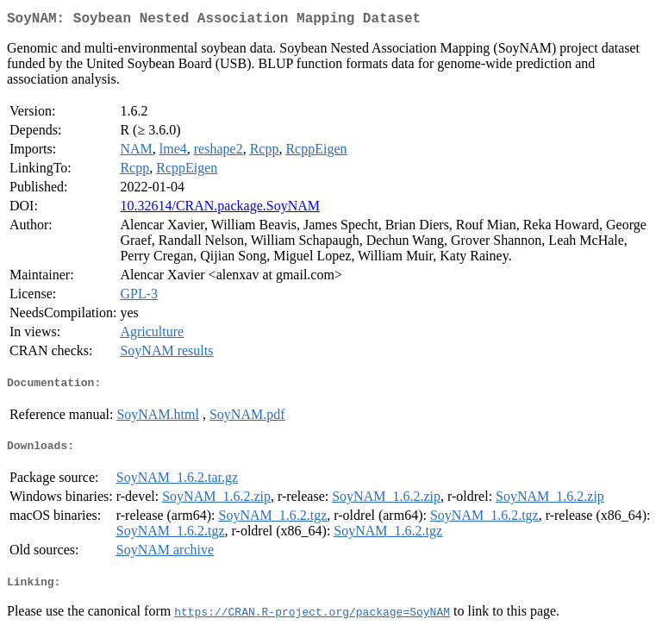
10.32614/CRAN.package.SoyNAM (220, 209)
